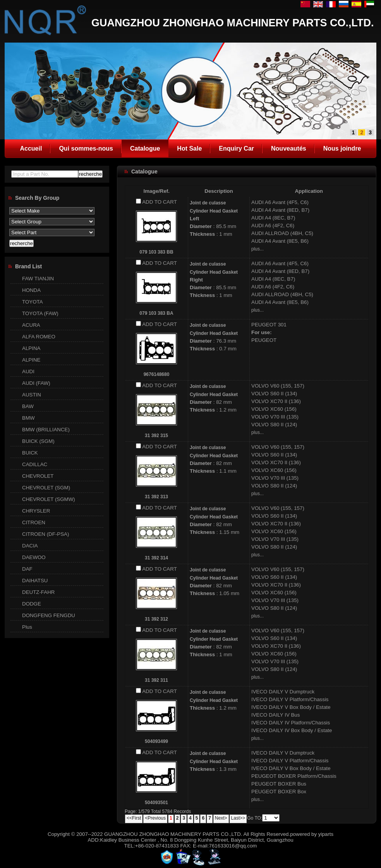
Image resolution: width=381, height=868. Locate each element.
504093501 (156, 803)
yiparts (326, 834)
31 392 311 (156, 680)
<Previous (155, 818)
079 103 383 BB (156, 252)
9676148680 (157, 374)
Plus (27, 627)
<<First (134, 818)
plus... (257, 249)
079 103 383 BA (156, 313)
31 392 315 (156, 436)
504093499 (156, 741)
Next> (221, 818)
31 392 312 (156, 619)
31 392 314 (156, 558)
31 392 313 (156, 497)
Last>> (238, 818)
